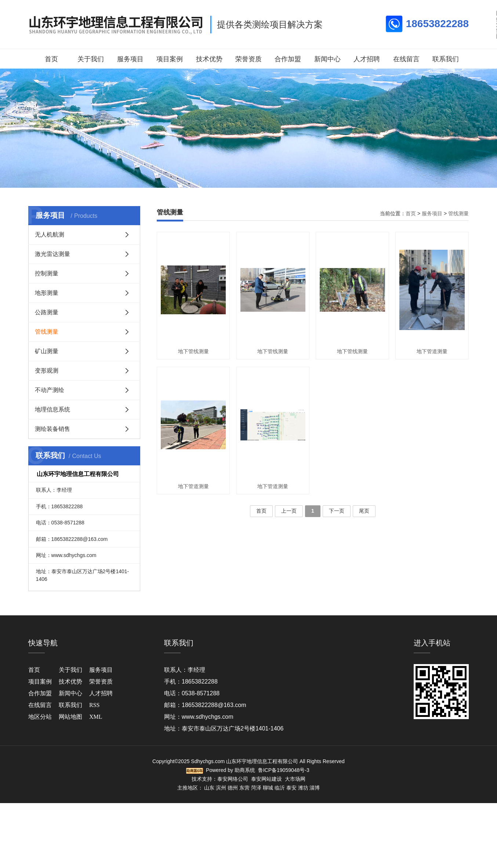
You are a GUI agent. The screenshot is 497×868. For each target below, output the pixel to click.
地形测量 (47, 293)
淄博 (315, 788)
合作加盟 (288, 59)
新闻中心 (327, 59)
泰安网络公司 (233, 779)
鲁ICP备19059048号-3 (284, 770)
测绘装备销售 (52, 429)
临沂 (280, 788)
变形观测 (47, 371)
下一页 (337, 511)
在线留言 (406, 59)
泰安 (291, 788)
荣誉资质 (249, 59)
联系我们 (446, 59)
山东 (209, 788)
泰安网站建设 (266, 779)
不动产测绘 (50, 390)
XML (96, 717)
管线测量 (47, 332)
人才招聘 (367, 59)
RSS (94, 705)
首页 (51, 59)
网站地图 (70, 717)
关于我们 (91, 59)
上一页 (289, 511)
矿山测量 (47, 351)
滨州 (221, 788)
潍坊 (303, 788)
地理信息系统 (52, 409)
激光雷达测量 (52, 254)
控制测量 (47, 273)
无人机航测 (50, 235)
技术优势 (209, 59)
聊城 (268, 788)
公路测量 (47, 312)
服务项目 (130, 59)
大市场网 (295, 779)
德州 (233, 788)
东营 (244, 788)
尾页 (364, 511)
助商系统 (245, 770)
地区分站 (40, 717)
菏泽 (256, 788)
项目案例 (170, 59)
